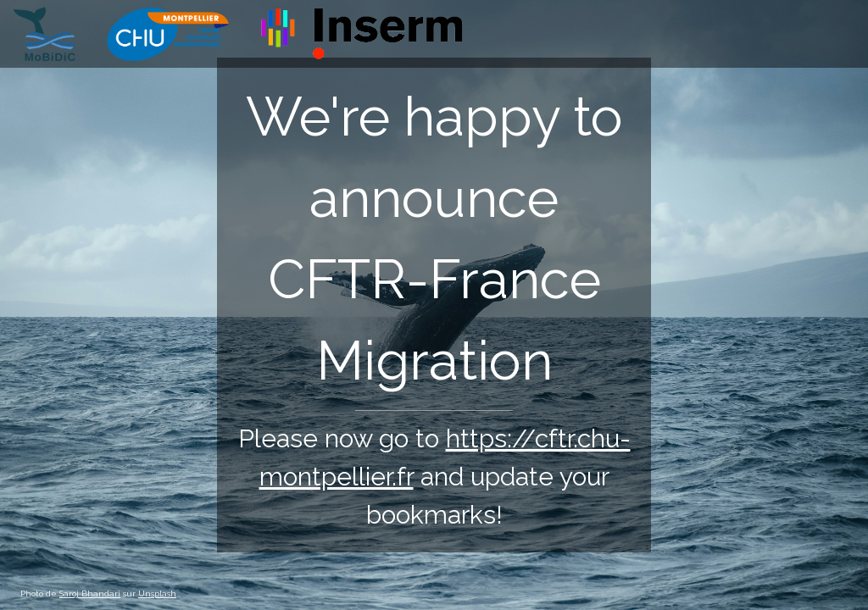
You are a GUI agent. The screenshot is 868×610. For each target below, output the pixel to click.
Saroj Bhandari (90, 593)
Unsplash (157, 593)
